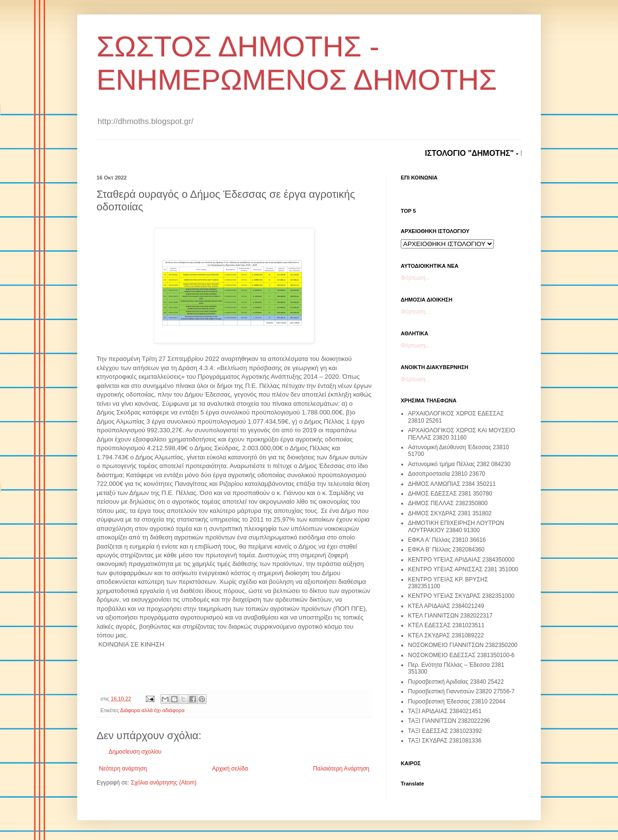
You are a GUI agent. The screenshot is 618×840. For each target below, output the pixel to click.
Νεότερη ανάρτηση (123, 769)
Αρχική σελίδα (230, 769)
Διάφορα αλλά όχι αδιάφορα (152, 710)
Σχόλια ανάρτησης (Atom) (164, 783)
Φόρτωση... (415, 278)
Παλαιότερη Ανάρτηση (341, 769)
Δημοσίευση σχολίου (135, 752)
